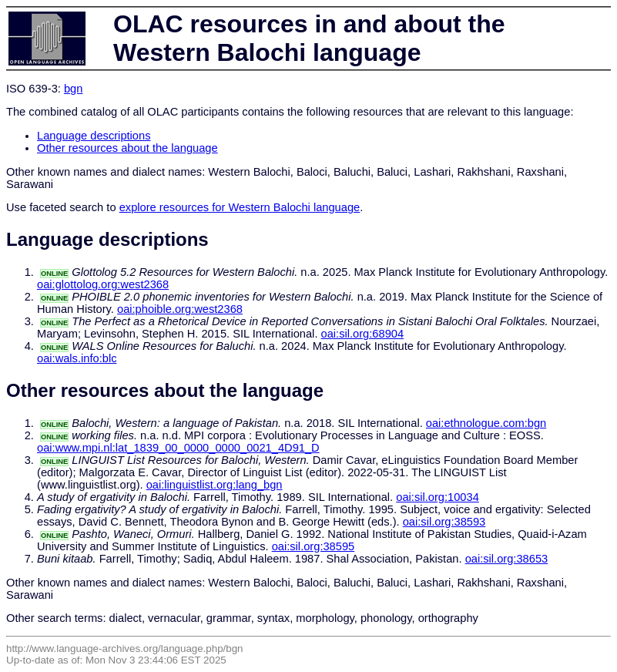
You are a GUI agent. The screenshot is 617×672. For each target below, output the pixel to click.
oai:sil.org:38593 (444, 522)
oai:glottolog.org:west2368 (103, 284)
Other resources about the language (127, 148)
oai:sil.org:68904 (363, 334)
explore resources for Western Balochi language (240, 207)
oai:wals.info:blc (77, 358)
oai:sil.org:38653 (507, 559)
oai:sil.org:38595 (314, 546)
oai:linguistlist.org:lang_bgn (215, 485)
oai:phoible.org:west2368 (180, 309)
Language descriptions (94, 136)
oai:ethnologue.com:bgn (486, 423)
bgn (73, 89)
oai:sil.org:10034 (438, 497)
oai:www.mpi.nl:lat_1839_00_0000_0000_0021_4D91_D (178, 448)
